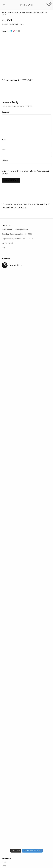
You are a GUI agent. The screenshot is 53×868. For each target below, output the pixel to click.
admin (6, 24)
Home (4, 862)
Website (5, 160)
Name (5, 139)
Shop (4, 866)
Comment (6, 112)
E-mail (5, 150)
